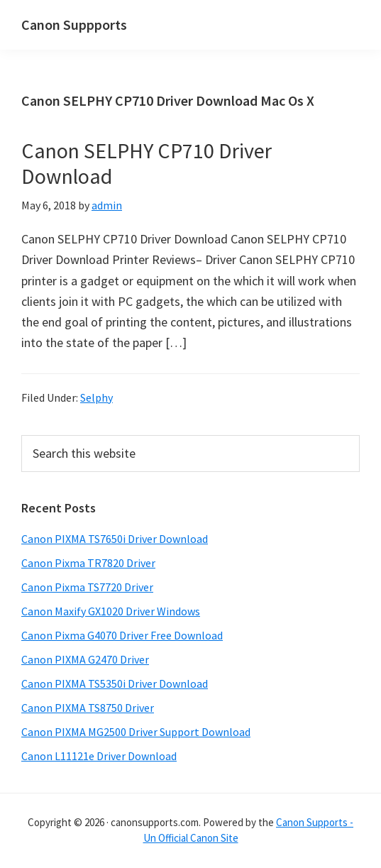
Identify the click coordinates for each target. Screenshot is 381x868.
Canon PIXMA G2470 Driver (85, 659)
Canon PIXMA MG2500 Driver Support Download (136, 732)
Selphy (96, 397)
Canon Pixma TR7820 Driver (88, 563)
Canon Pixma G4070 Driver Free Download (122, 635)
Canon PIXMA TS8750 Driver (88, 708)
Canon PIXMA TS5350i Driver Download (115, 683)
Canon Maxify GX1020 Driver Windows (111, 611)
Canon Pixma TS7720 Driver (87, 587)
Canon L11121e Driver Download (99, 756)
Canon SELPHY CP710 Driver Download (147, 163)
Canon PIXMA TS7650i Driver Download (115, 539)
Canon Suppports (74, 24)
